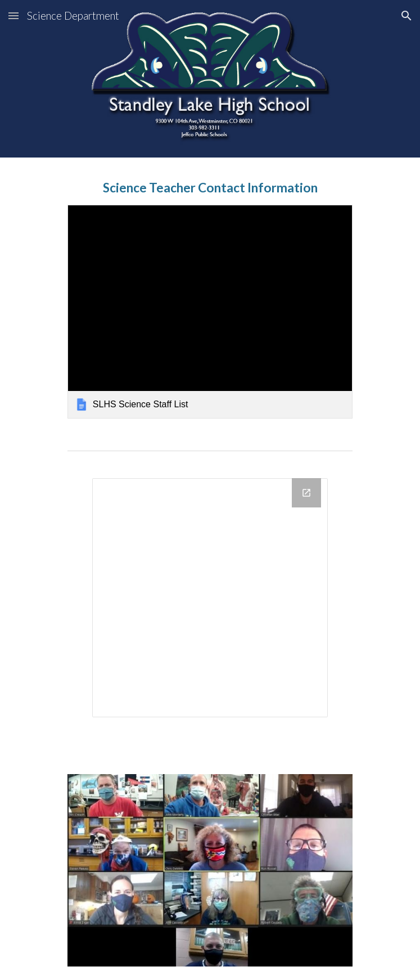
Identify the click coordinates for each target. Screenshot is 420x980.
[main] (210, 188)
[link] (210, 312)
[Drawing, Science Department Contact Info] (210, 598)
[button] (13, 15)
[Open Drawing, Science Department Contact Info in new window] (306, 493)
